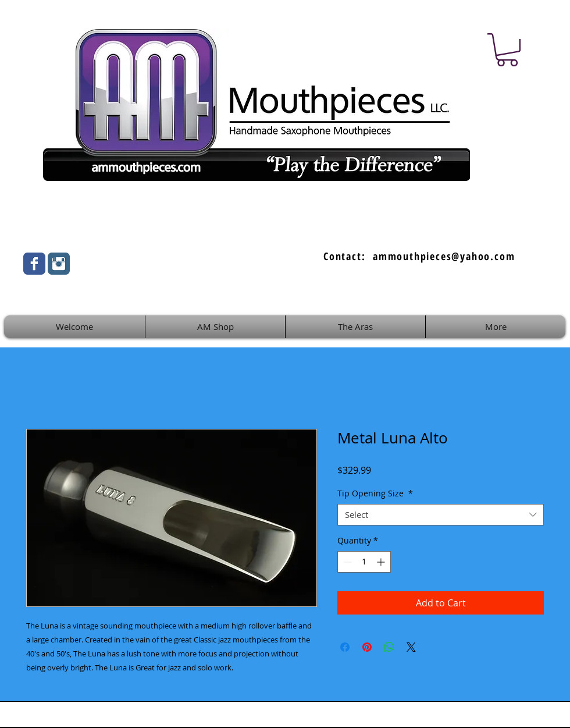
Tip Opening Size (375, 493)
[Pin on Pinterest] (367, 647)
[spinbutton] (364, 562)
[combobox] (441, 515)
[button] (507, 50)
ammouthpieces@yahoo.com (444, 256)
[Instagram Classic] (59, 264)
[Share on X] (411, 647)
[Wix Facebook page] (34, 264)
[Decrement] (346, 562)
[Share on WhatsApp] (389, 647)
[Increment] (382, 562)
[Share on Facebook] (345, 647)
